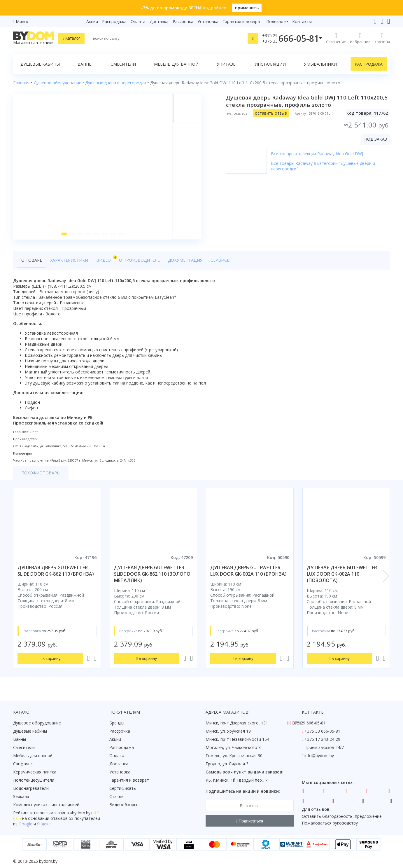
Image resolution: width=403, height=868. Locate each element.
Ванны (85, 64)
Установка (208, 21)
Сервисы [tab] (220, 260)
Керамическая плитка (35, 772)
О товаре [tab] (32, 260)
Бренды (117, 723)
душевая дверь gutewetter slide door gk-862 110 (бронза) (56, 571)
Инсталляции (270, 64)
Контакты (302, 21)
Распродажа (114, 21)
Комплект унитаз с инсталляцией (46, 805)
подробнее (214, 8)
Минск (22, 21)
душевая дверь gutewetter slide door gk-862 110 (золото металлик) (152, 574)
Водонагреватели (31, 788)
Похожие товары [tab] (41, 473)
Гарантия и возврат (242, 21)
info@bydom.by (319, 756)
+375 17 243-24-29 (322, 739)
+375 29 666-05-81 (308, 723)
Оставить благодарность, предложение (342, 816)
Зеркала (21, 796)
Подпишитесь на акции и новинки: (243, 791)
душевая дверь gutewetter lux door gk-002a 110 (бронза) (248, 571)
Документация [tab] (185, 260)
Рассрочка (183, 21)
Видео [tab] (106, 259)
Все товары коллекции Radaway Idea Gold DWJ (317, 154)
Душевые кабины (40, 64)
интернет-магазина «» (61, 813)
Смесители (123, 64)
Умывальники (320, 64)
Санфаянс (23, 764)
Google (26, 824)
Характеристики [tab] (69, 260)
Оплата (138, 21)
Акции (92, 21)
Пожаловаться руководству (330, 823)
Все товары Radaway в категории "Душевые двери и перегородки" (323, 166)
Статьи (116, 796)
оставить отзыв (271, 113)
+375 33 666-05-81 (322, 731)
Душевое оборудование (37, 723)
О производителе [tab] (139, 260)
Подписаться (250, 821)
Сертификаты (123, 788)
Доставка (159, 21)
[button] (64, 234)
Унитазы (227, 64)
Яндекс (44, 824)
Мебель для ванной (176, 64)
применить (247, 8)
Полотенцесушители (34, 780)
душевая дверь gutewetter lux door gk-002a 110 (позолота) (342, 574)
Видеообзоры (123, 805)
